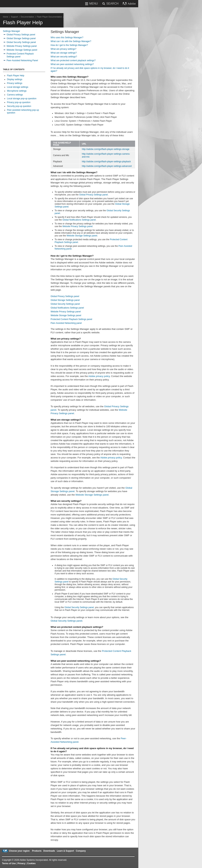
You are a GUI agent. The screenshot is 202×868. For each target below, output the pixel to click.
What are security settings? (64, 57)
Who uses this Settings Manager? (67, 38)
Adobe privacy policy (99, 376)
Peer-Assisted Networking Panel (22, 60)
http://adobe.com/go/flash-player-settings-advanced (107, 166)
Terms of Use (9, 863)
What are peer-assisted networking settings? (72, 64)
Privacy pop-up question (19, 102)
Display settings (15, 79)
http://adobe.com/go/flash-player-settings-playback (106, 162)
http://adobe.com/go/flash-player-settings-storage (106, 149)
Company (81, 851)
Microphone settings (17, 91)
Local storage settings (18, 87)
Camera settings (15, 95)
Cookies (31, 863)
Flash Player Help (16, 76)
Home (6, 17)
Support (14, 17)
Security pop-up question (19, 106)
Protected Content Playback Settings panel (71, 319)
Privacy (21, 863)
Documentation (27, 17)
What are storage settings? (64, 53)
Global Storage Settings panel (21, 38)
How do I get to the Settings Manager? (69, 45)
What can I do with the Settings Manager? (71, 41)
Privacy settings (15, 83)
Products (37, 851)
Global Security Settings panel (21, 42)
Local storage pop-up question (22, 99)
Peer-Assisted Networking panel (66, 323)
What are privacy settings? (63, 49)
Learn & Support (65, 851)
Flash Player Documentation (49, 17)
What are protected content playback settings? (73, 60)
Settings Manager (11, 31)
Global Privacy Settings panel (21, 35)
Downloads (49, 851)
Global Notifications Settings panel (79, 220)
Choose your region (19, 851)
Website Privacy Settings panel (22, 46)
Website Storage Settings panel (22, 50)
